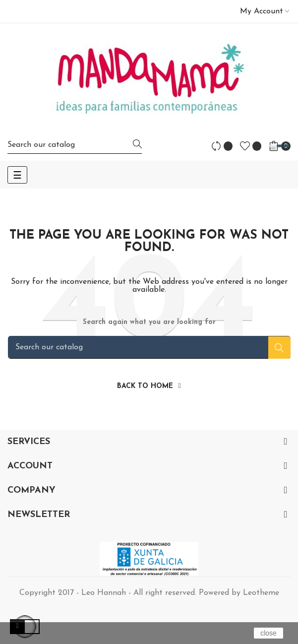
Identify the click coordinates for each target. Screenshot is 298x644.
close (268, 633)
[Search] (75, 145)
